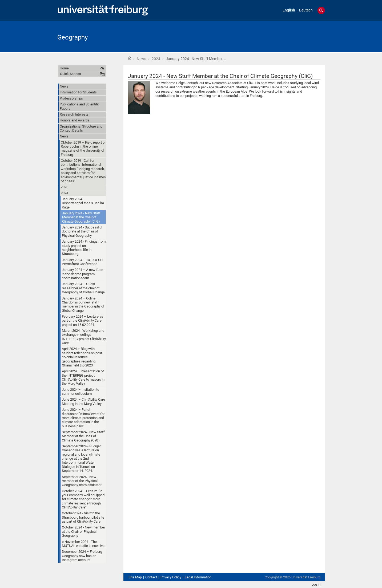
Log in (316, 584)
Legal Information (198, 577)
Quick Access (71, 74)
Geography (73, 37)
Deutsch (306, 10)
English (289, 10)
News (141, 59)
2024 (156, 59)
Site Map (135, 577)
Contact (151, 577)
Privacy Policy (171, 577)
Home (130, 58)
